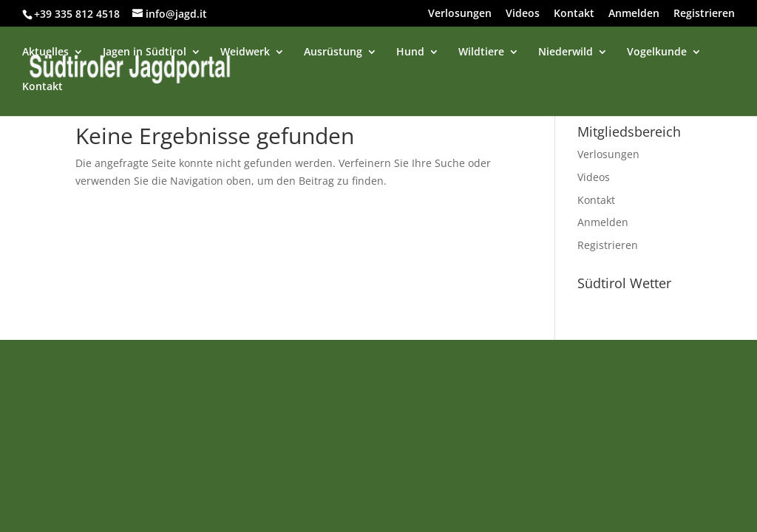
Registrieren (704, 14)
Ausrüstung (333, 52)
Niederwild (566, 52)
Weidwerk (245, 52)
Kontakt (574, 14)
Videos (523, 14)
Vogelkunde (657, 52)
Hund (410, 52)
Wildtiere (481, 52)
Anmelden (634, 14)
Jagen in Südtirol (145, 52)
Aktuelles (45, 52)
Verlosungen (460, 14)
